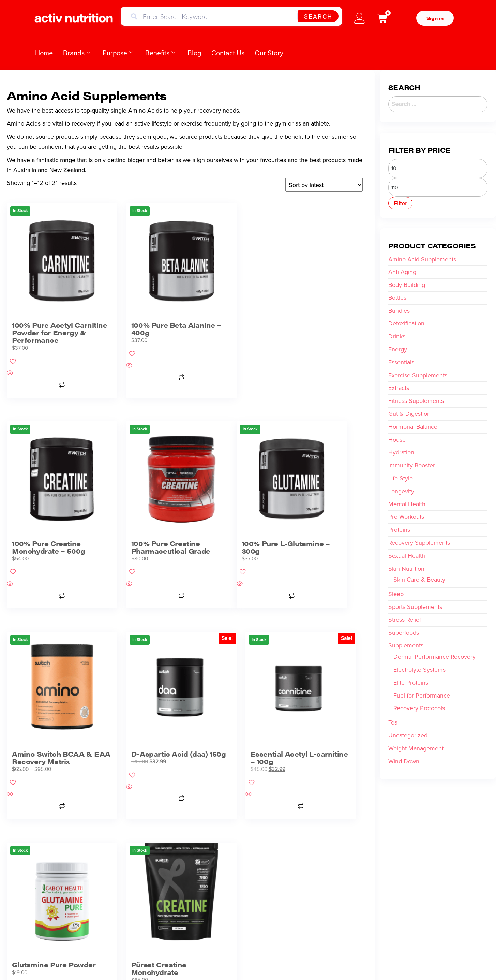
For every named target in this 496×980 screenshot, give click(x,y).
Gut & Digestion (409, 414)
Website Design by (402, 961)
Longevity (401, 491)
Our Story (269, 53)
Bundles (399, 311)
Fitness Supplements (416, 401)
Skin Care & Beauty (419, 580)
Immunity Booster (412, 465)
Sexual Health (407, 556)
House (397, 440)
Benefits (160, 53)
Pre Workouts (406, 517)
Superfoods (404, 633)
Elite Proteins (411, 683)
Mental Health (407, 504)
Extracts (399, 388)
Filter (400, 203)
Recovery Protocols (419, 708)
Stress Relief (405, 620)
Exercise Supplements (418, 375)
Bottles (397, 298)
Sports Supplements (415, 607)
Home (44, 53)
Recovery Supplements (419, 543)
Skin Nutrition (406, 569)
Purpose (118, 53)
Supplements (406, 645)
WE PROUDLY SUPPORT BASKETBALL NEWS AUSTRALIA (248, 832)
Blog (194, 53)
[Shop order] (324, 185)
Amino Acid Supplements (422, 259)
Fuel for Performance (422, 696)
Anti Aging (402, 272)
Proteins (399, 530)
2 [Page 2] (183, 777)
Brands (77, 53)
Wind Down (404, 761)
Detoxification (406, 323)
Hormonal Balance (413, 427)
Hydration (401, 452)
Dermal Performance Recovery (434, 657)
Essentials (401, 362)
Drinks (397, 336)
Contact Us (228, 53)
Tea (393, 722)
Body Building (407, 285)
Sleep (396, 594)
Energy (398, 349)
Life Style (401, 478)
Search (318, 16)
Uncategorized (408, 735)
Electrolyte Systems (419, 670)
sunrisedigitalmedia (443, 961)
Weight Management (416, 748)
